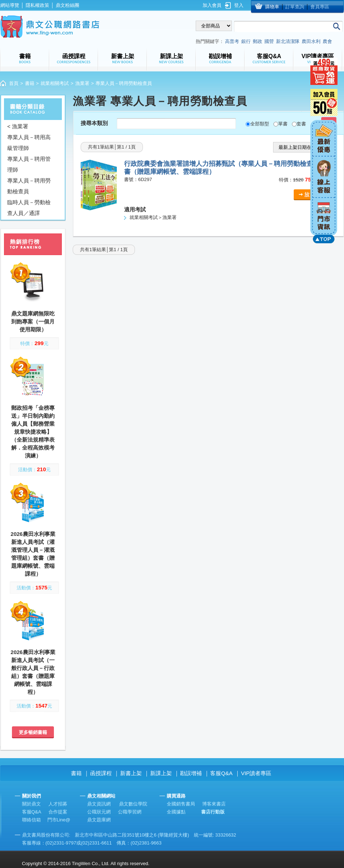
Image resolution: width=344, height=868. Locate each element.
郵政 (258, 41)
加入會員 (212, 5)
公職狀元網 (99, 812)
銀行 (246, 41)
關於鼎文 (31, 804)
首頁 (14, 83)
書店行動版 (213, 812)
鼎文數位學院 (133, 804)
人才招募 (58, 804)
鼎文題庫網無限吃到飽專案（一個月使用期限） (33, 321)
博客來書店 (214, 804)
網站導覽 (10, 5)
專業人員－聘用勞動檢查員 (29, 186)
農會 (327, 41)
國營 (269, 41)
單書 (283, 124)
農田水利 (311, 41)
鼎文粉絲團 (67, 5)
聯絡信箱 (31, 820)
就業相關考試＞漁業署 (153, 217)
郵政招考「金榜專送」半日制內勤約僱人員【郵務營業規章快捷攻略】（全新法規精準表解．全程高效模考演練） (33, 432)
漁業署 (82, 83)
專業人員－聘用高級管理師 (29, 143)
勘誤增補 (191, 773)
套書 (301, 124)
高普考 (232, 41)
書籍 (30, 83)
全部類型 (260, 124)
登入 (239, 5)
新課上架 (161, 773)
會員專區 (320, 7)
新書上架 (131, 773)
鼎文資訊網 (99, 804)
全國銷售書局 (181, 804)
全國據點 (176, 812)
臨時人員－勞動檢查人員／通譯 (29, 208)
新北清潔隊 (288, 41)
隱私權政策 (37, 5)
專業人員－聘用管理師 (29, 164)
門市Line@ (59, 820)
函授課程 (101, 773)
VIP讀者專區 (256, 773)
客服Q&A (221, 773)
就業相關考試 (55, 83)
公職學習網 (130, 812)
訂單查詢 (295, 7)
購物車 (272, 7)
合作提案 (58, 812)
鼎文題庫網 (99, 820)
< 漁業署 (18, 126)
